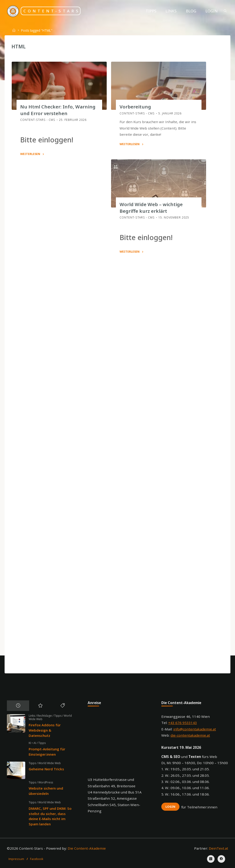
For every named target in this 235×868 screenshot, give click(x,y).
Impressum (16, 859)
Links (32, 716)
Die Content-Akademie (87, 848)
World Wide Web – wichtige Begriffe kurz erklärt (151, 208)
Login (170, 807)
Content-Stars (52, 11)
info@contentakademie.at (195, 729)
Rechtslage (45, 716)
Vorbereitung (135, 107)
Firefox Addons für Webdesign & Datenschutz (45, 730)
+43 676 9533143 (183, 723)
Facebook (37, 859)
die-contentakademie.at (190, 735)
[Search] (225, 11)
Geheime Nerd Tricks (46, 769)
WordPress (46, 782)
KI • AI (32, 743)
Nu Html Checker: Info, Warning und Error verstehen (58, 110)
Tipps (58, 716)
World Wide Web (50, 763)
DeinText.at (218, 848)
